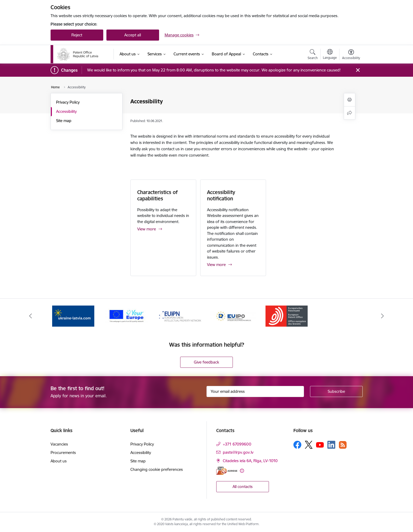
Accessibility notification (221, 195)
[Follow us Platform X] (309, 445)
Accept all (133, 35)
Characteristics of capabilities (158, 195)
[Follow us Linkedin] (331, 445)
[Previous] (31, 316)
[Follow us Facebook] (297, 445)
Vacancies (59, 444)
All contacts (243, 487)
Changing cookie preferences (157, 469)
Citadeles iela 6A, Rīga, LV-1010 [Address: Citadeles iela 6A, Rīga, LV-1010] (250, 461)
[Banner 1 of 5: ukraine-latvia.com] (73, 315)
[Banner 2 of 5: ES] (127, 315)
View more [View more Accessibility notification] (216, 265)
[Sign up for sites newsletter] (336, 391)
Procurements (63, 453)
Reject (77, 35)
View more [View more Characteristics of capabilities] (147, 229)
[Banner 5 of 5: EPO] (287, 315)
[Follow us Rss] (343, 445)
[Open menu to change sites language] (330, 55)
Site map (64, 121)
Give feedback (206, 362)
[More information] (242, 471)
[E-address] (227, 471)
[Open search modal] (313, 55)
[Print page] (350, 100)
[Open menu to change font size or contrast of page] (351, 55)
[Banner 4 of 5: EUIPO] (233, 315)
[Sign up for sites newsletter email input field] (255, 391)
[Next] (383, 316)
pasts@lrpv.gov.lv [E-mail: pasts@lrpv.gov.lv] (238, 452)
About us (59, 461)
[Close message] (358, 70)
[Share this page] (350, 113)
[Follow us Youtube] (320, 444)
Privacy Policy (68, 102)
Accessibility (66, 111)
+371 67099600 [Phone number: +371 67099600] (237, 444)
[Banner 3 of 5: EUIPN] (180, 315)
